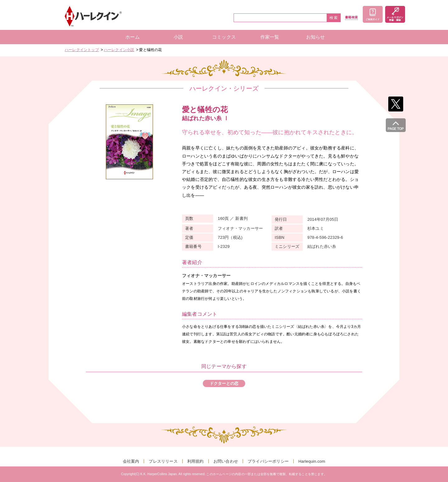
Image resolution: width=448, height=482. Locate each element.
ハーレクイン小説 (119, 50)
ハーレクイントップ (82, 50)
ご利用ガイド (373, 14)
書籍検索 (351, 17)
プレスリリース (163, 461)
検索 (334, 18)
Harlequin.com (312, 461)
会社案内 (131, 461)
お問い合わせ (226, 461)
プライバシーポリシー (268, 461)
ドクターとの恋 (224, 383)
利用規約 (196, 461)
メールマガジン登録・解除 (395, 14)
